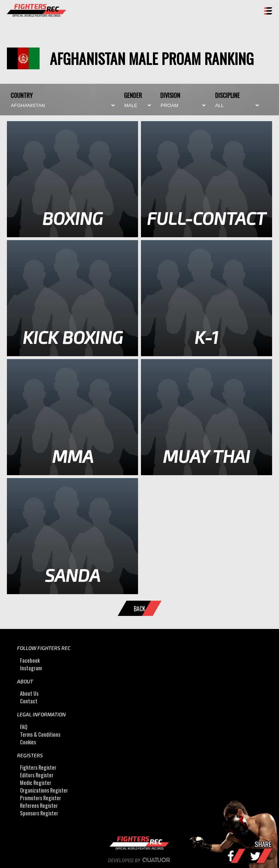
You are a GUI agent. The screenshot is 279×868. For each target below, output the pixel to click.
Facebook (30, 660)
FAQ (24, 727)
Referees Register (39, 805)
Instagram (31, 668)
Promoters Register (41, 798)
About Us (29, 693)
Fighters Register (38, 767)
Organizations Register (44, 790)
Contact (29, 701)
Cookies (28, 742)
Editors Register (37, 775)
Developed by (140, 860)
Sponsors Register (39, 813)
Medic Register (36, 783)
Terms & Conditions (40, 734)
